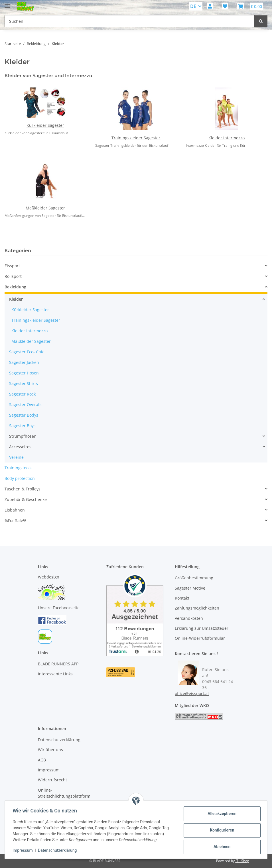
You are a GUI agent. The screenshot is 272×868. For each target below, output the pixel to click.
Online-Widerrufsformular (200, 638)
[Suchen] (261, 21)
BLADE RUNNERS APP (58, 664)
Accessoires (20, 447)
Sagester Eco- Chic (27, 352)
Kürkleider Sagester (45, 125)
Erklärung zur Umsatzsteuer (202, 628)
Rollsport (13, 276)
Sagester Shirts (24, 383)
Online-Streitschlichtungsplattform (64, 793)
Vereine (16, 457)
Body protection (20, 478)
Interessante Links (55, 674)
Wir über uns (50, 750)
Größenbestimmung (194, 578)
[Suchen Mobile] (130, 21)
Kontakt (182, 598)
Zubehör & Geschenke (26, 499)
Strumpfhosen (23, 436)
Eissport (12, 266)
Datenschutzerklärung (59, 850)
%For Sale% (16, 520)
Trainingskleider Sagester (136, 138)
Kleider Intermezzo (227, 138)
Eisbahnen (15, 510)
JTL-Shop (242, 861)
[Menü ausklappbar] (7, 4)
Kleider (16, 299)
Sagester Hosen (24, 373)
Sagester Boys (22, 426)
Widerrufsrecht (52, 780)
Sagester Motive (190, 588)
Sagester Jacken (24, 362)
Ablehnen (221, 847)
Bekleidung (15, 287)
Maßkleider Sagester (45, 208)
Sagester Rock (22, 394)
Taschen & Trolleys (23, 489)
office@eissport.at (192, 693)
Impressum (24, 850)
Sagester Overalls (26, 405)
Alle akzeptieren (221, 814)
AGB (42, 760)
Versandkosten (189, 618)
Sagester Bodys (24, 415)
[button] (210, 6)
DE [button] (193, 6)
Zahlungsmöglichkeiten (197, 608)
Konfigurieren (221, 830)
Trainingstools (18, 468)
